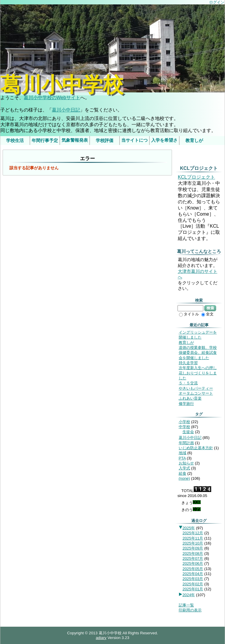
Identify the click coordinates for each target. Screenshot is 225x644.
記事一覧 (186, 605)
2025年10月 (193, 543)
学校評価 (105, 141)
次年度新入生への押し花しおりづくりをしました (198, 373)
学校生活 (15, 141)
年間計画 (186, 443)
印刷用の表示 (190, 610)
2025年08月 (193, 553)
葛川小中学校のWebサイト (52, 98)
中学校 (184, 427)
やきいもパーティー (196, 388)
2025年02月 (193, 584)
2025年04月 (193, 574)
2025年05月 (193, 569)
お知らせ (186, 463)
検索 (210, 308)
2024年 (189, 595)
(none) (184, 478)
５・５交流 (188, 383)
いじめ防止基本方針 (196, 448)
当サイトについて (134, 141)
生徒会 (188, 432)
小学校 (184, 422)
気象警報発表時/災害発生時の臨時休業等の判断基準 (75, 141)
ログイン (217, 2)
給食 (183, 473)
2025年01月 (193, 589)
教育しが (194, 141)
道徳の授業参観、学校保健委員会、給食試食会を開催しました (198, 353)
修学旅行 (186, 404)
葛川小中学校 (62, 85)
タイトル (189, 314)
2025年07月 (193, 558)
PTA (182, 458)
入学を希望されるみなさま (164, 141)
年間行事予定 (45, 141)
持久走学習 (188, 363)
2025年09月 (193, 548)
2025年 (189, 528)
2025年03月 (193, 579)
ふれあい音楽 (190, 398)
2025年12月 (193, 533)
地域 (183, 453)
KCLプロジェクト (196, 177)
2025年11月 (193, 538)
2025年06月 (193, 563)
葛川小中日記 (66, 110)
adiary (101, 638)
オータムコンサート (196, 393)
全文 (207, 314)
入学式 (184, 468)
